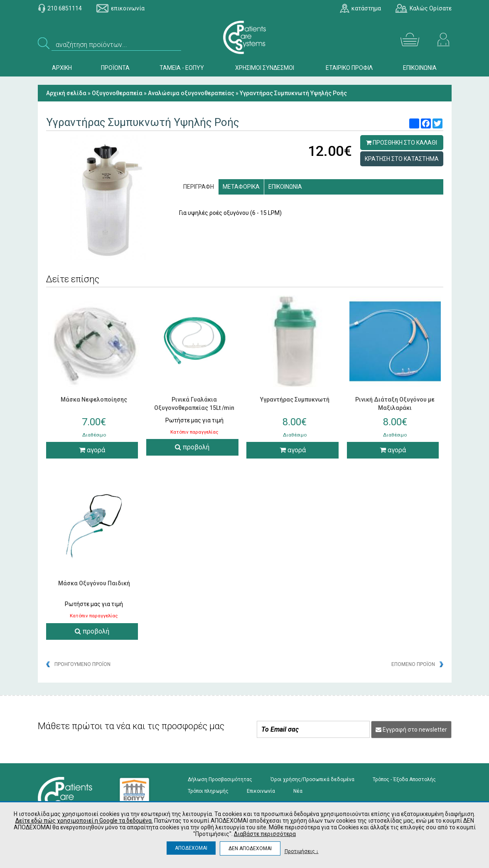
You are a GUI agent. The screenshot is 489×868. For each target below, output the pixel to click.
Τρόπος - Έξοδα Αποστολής (404, 779)
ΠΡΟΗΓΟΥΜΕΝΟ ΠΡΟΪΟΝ (82, 664)
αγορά (92, 450)
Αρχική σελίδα (66, 93)
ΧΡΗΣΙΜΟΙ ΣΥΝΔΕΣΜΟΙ (265, 68)
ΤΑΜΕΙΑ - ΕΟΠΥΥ (182, 68)
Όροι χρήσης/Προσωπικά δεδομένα (312, 779)
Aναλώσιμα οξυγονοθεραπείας (191, 93)
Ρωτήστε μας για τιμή (194, 420)
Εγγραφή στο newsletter (411, 730)
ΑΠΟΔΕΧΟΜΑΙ (191, 848)
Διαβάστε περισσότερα (265, 834)
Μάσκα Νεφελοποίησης (94, 399)
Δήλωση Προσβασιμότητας (220, 779)
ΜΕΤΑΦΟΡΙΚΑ (241, 187)
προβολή (192, 447)
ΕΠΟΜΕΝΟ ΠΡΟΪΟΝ (413, 664)
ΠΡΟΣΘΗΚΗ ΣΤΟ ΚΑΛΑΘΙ (402, 143)
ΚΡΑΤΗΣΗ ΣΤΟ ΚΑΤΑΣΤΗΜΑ (402, 159)
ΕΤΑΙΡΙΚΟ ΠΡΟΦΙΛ (349, 68)
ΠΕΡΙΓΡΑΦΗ (199, 187)
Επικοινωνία (261, 791)
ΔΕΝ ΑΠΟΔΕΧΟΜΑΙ (250, 848)
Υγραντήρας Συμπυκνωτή (295, 399)
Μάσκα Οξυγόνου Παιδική (94, 583)
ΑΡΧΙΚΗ (62, 68)
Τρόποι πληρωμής (208, 791)
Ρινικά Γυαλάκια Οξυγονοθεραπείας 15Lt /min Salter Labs (194, 408)
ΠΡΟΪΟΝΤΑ (115, 68)
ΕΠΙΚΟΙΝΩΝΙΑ (420, 68)
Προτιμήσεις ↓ (302, 851)
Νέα (298, 791)
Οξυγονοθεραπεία (117, 93)
